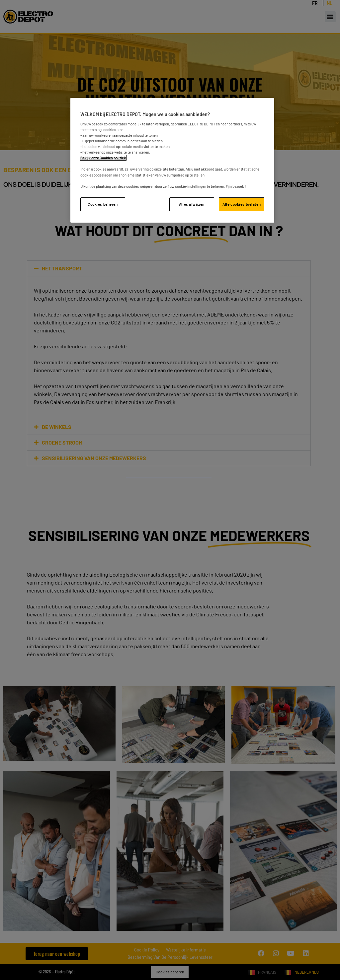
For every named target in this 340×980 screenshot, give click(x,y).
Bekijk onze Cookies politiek (103, 158)
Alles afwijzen (192, 204)
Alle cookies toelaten (242, 204)
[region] (172, 160)
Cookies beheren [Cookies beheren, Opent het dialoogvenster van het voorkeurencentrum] (103, 204)
